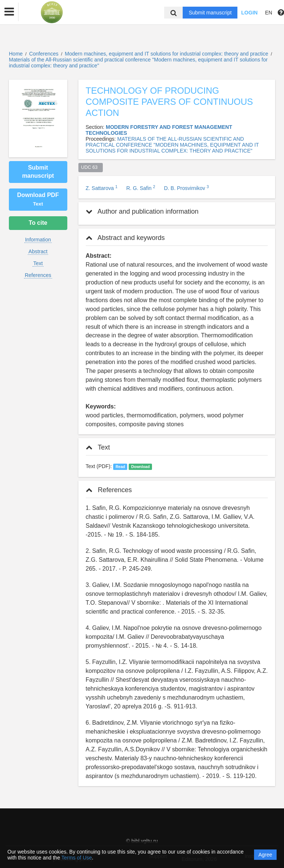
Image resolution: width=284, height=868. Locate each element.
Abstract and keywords (125, 238)
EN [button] (269, 13)
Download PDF (38, 199)
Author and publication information (142, 211)
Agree (265, 855)
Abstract (38, 251)
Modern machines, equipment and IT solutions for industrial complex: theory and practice (167, 54)
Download (141, 467)
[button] (9, 12)
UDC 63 (91, 167)
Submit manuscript (210, 13)
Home (16, 54)
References (38, 275)
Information (38, 240)
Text (38, 263)
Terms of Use (77, 858)
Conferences (44, 54)
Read (120, 467)
